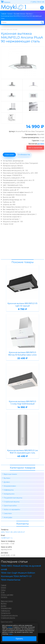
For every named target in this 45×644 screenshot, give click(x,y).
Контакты (4, 597)
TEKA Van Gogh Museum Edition (18, 573)
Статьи (3, 590)
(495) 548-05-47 (19, 532)
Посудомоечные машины (13, 498)
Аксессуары (8, 517)
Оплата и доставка (7, 595)
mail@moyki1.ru (7, 538)
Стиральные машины (12, 502)
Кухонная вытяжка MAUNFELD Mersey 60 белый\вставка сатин (22, 354)
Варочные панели (10, 474)
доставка (41, 144)
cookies (10, 627)
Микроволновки (10, 486)
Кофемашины (9, 490)
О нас (3, 592)
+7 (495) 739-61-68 (37, 2)
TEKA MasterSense (11, 580)
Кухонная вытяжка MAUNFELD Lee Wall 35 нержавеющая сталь (23, 452)
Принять (19, 639)
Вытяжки (7, 478)
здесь (11, 634)
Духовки (7, 482)
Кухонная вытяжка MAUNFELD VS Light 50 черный (22, 305)
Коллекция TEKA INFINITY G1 (16, 576)
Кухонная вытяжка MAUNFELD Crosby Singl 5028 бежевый (22, 403)
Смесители (8, 513)
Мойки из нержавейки (12, 509)
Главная (4, 585)
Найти (42, 22)
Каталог (4, 587)
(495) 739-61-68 (7, 532)
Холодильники (9, 494)
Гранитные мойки (10, 506)
